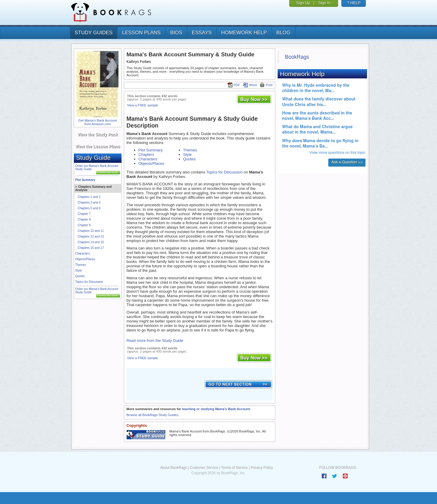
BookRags (297, 57)
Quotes (80, 276)
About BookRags (173, 468)
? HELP (354, 3)
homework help (244, 33)
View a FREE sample (143, 105)
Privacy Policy (262, 468)
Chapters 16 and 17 (91, 248)
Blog (283, 33)
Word (250, 85)
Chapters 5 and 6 (89, 208)
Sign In (324, 3)
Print (266, 85)
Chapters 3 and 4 (89, 203)
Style (79, 270)
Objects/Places (85, 259)
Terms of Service (234, 468)
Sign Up (303, 3)
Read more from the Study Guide (155, 341)
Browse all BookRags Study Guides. (153, 415)
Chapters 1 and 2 (89, 197)
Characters (83, 253)
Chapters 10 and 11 (91, 231)
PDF (234, 85)
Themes (81, 265)
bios (176, 33)
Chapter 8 (84, 220)
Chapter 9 (84, 225)
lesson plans (141, 33)
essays (202, 33)
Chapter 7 (84, 214)
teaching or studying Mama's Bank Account (216, 409)
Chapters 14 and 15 (91, 242)
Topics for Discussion (89, 282)
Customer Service (204, 468)
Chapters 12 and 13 (91, 237)
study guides (94, 33)
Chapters (146, 155)
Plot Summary (85, 180)
